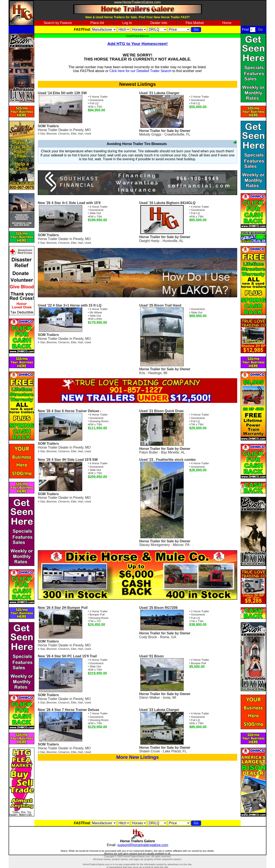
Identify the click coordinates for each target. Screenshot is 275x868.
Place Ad (97, 23)
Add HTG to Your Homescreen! (138, 44)
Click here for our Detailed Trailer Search (140, 71)
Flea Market (195, 23)
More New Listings (137, 757)
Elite (74, 134)
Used (88, 134)
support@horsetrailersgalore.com (143, 845)
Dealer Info (159, 23)
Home (227, 23)
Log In (127, 23)
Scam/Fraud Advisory (137, 36)
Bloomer (52, 134)
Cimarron (64, 134)
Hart (80, 134)
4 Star (41, 134)
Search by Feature (58, 23)
